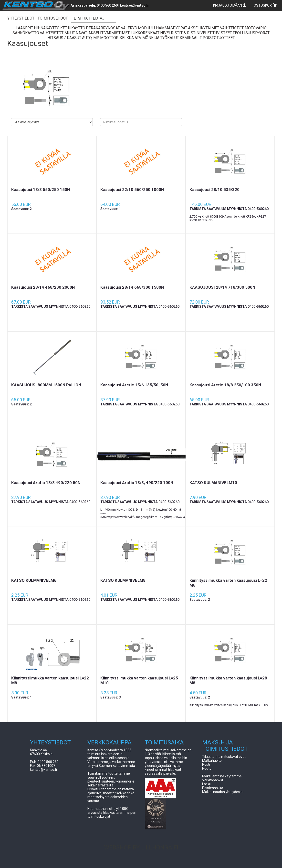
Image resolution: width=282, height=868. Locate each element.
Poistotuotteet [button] (219, 38)
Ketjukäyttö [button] (73, 28)
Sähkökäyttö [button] (26, 33)
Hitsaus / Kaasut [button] (64, 38)
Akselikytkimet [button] (204, 28)
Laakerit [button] (24, 28)
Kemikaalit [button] (191, 38)
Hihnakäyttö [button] (47, 28)
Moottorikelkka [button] (117, 38)
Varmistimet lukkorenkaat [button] (132, 33)
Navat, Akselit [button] (90, 33)
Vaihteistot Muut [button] (57, 33)
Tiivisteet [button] (222, 33)
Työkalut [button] (170, 38)
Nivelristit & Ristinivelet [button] (186, 33)
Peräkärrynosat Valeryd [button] (112, 28)
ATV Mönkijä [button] (147, 38)
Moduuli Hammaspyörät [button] (163, 28)
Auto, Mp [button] (91, 38)
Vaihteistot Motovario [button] (243, 28)
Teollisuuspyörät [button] (251, 33)
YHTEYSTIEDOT (21, 18)
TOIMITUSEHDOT (53, 18)
